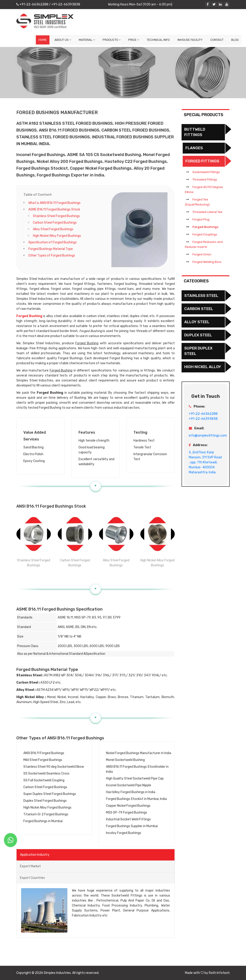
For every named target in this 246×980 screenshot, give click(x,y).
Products (112, 40)
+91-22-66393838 (65, 4)
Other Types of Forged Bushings (52, 255)
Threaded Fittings (205, 180)
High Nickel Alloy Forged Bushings (57, 236)
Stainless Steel (201, 296)
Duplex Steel (198, 335)
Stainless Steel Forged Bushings (56, 216)
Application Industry (35, 855)
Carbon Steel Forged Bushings (55, 223)
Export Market (30, 866)
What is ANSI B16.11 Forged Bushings (54, 203)
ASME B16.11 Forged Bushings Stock (54, 209)
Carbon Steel (199, 309)
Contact (217, 40)
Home (43, 40)
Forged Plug (201, 219)
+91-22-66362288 (34, 4)
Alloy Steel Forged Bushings (53, 229)
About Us (63, 40)
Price (134, 40)
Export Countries (32, 878)
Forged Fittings (202, 161)
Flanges (194, 148)
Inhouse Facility (190, 40)
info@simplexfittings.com (208, 436)
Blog (235, 40)
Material (87, 40)
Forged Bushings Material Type (51, 249)
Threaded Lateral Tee (207, 212)
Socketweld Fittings (206, 172)
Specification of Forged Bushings (53, 242)
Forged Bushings (205, 227)
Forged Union (202, 254)
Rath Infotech (219, 973)
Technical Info (158, 40)
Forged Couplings (205, 234)
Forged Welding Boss (207, 262)
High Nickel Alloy (203, 367)
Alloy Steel (197, 322)
